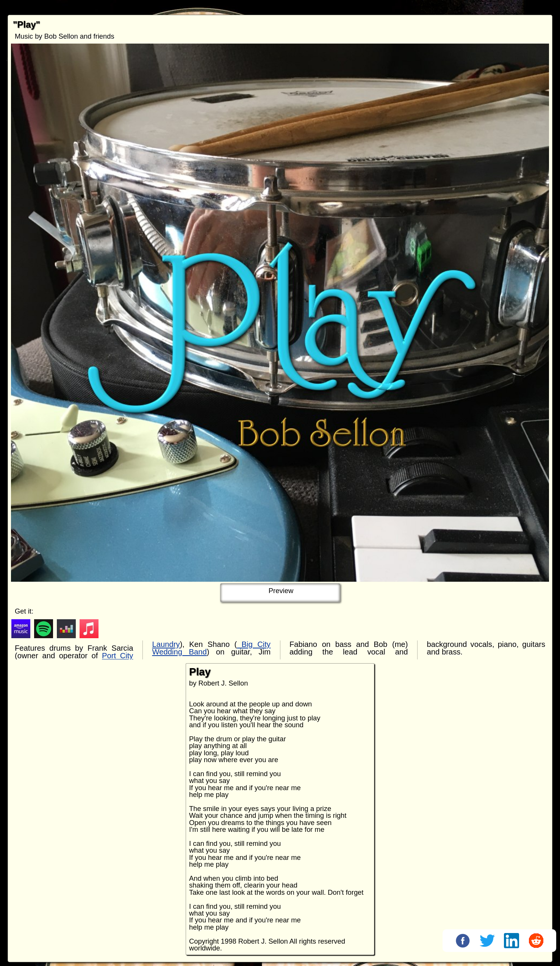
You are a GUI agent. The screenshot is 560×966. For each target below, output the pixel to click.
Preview (281, 591)
